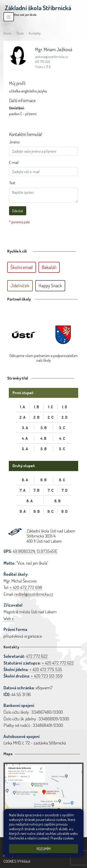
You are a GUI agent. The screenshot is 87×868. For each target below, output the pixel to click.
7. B (36, 490)
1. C (51, 407)
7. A (23, 490)
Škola (20, 33)
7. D (64, 490)
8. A (30, 501)
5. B (43, 449)
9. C (50, 511)
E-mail (14, 162)
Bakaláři (49, 267)
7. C (49, 67)
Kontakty (35, 33)
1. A (23, 407)
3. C (62, 428)
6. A (25, 480)
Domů (7, 33)
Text (12, 183)
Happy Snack (50, 285)
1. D (64, 407)
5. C (62, 449)
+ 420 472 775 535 (46, 669)
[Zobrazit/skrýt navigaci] (9, 17)
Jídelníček (20, 285)
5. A (25, 449)
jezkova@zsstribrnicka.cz (52, 57)
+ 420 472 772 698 (26, 587)
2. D (64, 417)
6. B (43, 480)
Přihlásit (24, 861)
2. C (51, 417)
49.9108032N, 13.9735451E (35, 551)
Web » (9, 618)
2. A (23, 417)
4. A (25, 438)
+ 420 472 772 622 (58, 663)
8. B (57, 501)
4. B (43, 438)
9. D (64, 511)
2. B (36, 417)
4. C (62, 438)
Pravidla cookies (62, 838)
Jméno (14, 142)
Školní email (22, 267)
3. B (43, 428)
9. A (23, 511)
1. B (36, 407)
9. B (37, 511)
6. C (62, 480)
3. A (25, 428)
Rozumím (44, 849)
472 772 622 (43, 62)
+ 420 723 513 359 (47, 676)
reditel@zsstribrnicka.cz (34, 594)
